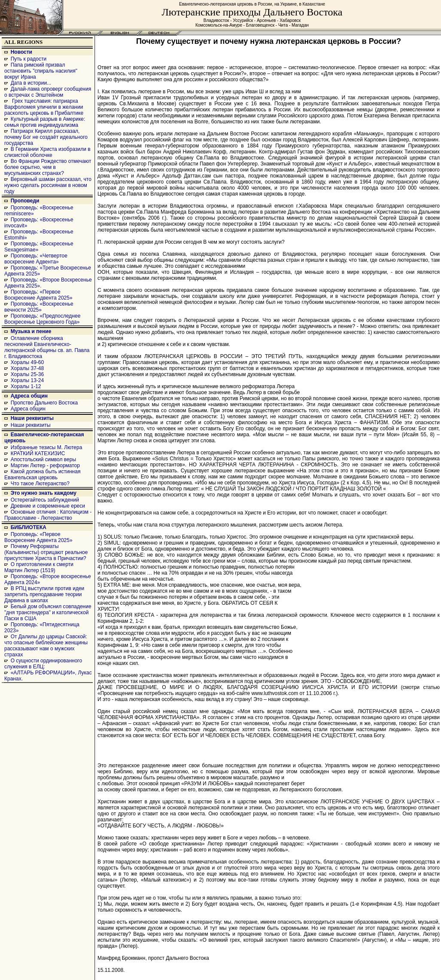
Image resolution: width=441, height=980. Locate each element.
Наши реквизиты (32, 418)
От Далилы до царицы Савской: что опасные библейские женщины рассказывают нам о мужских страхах (46, 646)
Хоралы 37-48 (27, 368)
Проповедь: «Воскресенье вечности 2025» (39, 307)
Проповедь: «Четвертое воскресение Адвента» (36, 259)
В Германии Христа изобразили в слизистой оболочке (47, 152)
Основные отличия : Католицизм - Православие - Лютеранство (48, 515)
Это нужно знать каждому (44, 493)
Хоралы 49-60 (27, 362)
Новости (21, 52)
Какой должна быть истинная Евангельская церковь (42, 475)
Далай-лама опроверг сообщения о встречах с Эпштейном (48, 92)
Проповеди (25, 201)
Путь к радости (29, 59)
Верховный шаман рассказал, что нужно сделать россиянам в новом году (48, 185)
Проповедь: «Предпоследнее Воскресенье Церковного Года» (42, 319)
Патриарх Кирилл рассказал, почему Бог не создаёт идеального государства (46, 137)
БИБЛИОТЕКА (29, 527)
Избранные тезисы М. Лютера (47, 447)
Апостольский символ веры (43, 459)
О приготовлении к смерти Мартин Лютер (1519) (39, 567)
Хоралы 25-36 (27, 374)
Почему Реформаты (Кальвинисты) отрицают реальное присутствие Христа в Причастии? (46, 552)
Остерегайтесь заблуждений (45, 500)
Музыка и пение (31, 331)
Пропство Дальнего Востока (44, 403)
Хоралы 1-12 (26, 386)
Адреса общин (29, 396)
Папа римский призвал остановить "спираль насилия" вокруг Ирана (41, 71)
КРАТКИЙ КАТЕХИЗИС (38, 453)
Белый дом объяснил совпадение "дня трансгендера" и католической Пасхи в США (48, 612)
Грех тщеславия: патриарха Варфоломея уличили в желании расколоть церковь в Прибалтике (44, 107)
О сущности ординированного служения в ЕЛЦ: (43, 664)
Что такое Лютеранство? (40, 484)
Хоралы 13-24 (27, 380)
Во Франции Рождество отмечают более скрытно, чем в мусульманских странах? (48, 167)
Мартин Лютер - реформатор (45, 465)
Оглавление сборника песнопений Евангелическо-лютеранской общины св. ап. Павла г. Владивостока (47, 347)
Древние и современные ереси (48, 506)
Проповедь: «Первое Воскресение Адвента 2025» (38, 295)
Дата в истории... (31, 83)
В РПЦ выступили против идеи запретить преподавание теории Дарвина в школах (44, 594)
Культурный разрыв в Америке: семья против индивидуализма (45, 122)
